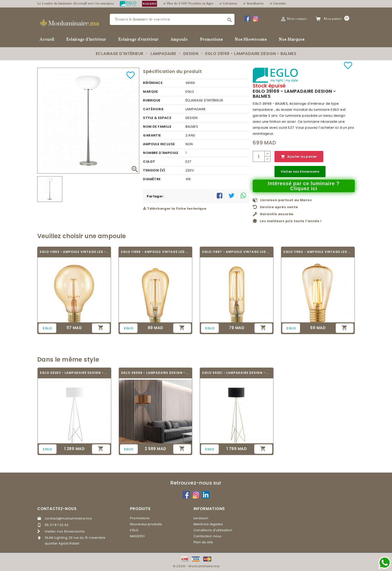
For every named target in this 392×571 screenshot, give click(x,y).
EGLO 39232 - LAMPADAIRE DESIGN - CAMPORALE (74, 373)
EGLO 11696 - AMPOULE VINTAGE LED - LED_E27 (155, 252)
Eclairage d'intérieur (86, 40)
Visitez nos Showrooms (300, 172)
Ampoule (179, 40)
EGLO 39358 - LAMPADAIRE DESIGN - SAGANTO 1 (156, 373)
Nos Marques (292, 40)
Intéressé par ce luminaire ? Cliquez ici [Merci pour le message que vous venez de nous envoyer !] (304, 186)
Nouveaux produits (146, 524)
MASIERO (137, 536)
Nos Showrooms (251, 40)
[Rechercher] (172, 19)
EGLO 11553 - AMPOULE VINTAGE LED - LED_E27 (318, 252)
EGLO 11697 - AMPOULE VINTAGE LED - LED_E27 (237, 252)
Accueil (47, 40)
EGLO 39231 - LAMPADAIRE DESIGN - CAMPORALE (237, 373)
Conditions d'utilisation (213, 530)
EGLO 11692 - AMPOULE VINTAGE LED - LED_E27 (74, 252)
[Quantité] (259, 156)
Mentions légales (208, 524)
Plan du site (203, 542)
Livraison (201, 518)
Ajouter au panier (299, 157)
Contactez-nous (57, 509)
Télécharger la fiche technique (175, 209)
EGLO (134, 530)
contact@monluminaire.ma (68, 518)
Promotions (211, 40)
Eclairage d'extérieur (138, 40)
